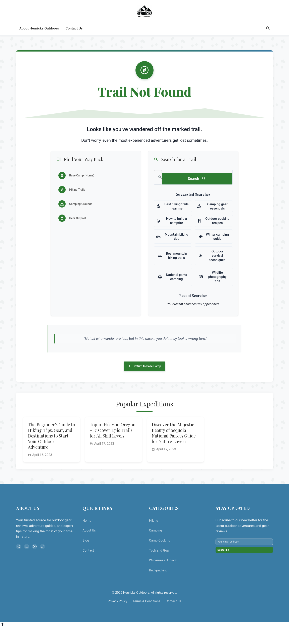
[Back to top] (2, 641)
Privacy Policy (118, 617)
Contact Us (174, 617)
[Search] (268, 36)
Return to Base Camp (144, 380)
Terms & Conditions (146, 617)
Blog (86, 556)
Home (87, 536)
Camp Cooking (160, 556)
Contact (88, 566)
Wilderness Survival (163, 576)
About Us (89, 546)
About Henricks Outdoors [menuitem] (39, 36)
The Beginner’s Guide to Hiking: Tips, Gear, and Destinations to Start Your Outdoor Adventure (51, 451)
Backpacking (158, 586)
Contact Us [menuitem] (74, 36)
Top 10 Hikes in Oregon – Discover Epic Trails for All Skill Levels (113, 446)
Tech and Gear (160, 566)
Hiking (154, 536)
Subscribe (228, 575)
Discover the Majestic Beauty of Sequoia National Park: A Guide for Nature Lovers (174, 448)
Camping (156, 546)
